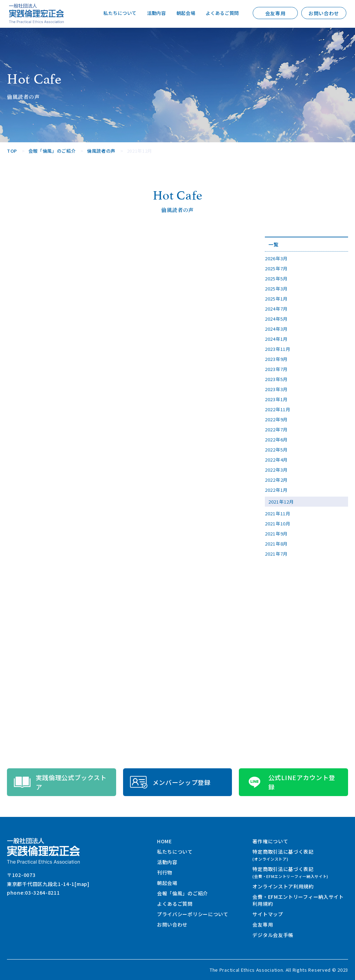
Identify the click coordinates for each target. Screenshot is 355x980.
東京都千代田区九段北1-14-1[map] (48, 884)
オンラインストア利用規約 (283, 886)
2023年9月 (276, 359)
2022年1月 (276, 490)
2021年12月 (281, 502)
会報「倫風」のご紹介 (183, 893)
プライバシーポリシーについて (193, 914)
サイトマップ (268, 914)
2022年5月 (276, 450)
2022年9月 (276, 419)
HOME (164, 841)
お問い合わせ (324, 13)
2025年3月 (276, 289)
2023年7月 (276, 369)
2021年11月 (278, 513)
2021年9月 (276, 534)
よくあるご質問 (221, 13)
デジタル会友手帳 (273, 935)
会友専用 (275, 13)
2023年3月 (276, 389)
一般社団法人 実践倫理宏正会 (36, 13)
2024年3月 (276, 329)
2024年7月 (276, 309)
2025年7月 (276, 268)
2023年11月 (278, 349)
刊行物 (165, 872)
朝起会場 (183, 13)
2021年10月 (278, 523)
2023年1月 (276, 399)
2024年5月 (276, 319)
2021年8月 (276, 544)
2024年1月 (276, 339)
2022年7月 (276, 429)
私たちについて (114, 13)
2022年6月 (276, 440)
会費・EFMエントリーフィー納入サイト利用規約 (298, 900)
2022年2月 (276, 480)
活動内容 (152, 13)
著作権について (270, 841)
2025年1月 (276, 299)
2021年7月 (276, 554)
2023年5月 (276, 379)
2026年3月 (276, 258)
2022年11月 (278, 409)
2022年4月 (276, 460)
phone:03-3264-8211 (33, 893)
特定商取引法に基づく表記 (283, 855)
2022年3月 (276, 470)
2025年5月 (276, 278)
